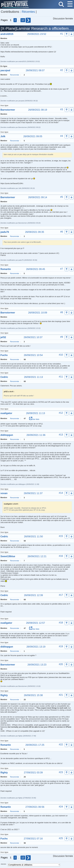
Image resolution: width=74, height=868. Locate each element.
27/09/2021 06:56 (35, 807)
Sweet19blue (8, 556)
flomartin (6, 269)
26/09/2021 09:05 (33, 136)
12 (23, 20)
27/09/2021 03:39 (33, 773)
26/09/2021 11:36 (36, 435)
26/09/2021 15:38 (33, 695)
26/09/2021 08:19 (38, 110)
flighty (4, 695)
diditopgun (7, 435)
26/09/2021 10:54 (33, 355)
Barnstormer (8, 110)
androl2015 (7, 34)
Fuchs (4, 355)
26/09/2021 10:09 (38, 313)
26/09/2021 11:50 (33, 537)
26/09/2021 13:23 (37, 665)
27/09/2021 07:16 (33, 839)
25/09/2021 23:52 (37, 34)
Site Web (34, 419)
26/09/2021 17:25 (35, 745)
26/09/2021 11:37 (33, 493)
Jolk (3, 136)
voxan (4, 493)
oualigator (6, 413)
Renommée (15, 75)
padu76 (5, 232)
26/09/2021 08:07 (35, 70)
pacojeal (5, 70)
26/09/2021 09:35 (35, 232)
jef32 (3, 337)
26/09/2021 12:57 (36, 623)
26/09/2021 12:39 (33, 595)
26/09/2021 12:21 (37, 556)
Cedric (4, 377)
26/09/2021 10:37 (33, 337)
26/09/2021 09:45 (36, 269)
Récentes (28, 12)
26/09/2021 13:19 (36, 647)
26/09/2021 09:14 (38, 197)
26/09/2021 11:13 (33, 377)
